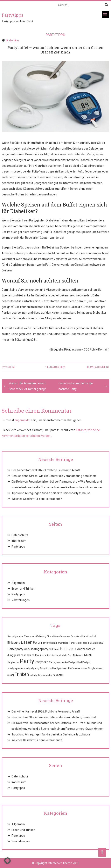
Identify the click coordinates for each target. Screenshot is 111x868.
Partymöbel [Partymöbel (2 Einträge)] (75, 662)
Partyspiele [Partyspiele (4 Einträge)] (15, 668)
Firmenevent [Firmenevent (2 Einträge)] (48, 643)
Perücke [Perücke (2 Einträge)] (73, 668)
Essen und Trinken (23, 589)
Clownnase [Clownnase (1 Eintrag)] (65, 636)
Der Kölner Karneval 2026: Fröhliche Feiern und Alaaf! (46, 470)
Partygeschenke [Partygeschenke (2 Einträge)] (58, 662)
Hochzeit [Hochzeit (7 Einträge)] (67, 649)
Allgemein (18, 583)
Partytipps (55, 35)
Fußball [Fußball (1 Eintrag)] (84, 643)
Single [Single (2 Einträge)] (92, 668)
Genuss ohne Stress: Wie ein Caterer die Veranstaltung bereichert (54, 476)
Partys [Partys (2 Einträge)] (86, 662)
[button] (7, 861)
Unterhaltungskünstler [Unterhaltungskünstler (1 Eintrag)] (41, 675)
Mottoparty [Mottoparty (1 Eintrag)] (78, 655)
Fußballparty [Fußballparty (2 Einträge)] (96, 643)
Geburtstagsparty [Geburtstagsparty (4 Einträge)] (36, 649)
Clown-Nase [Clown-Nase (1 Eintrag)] (53, 636)
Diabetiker (13, 40)
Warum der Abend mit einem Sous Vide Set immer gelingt (28, 386)
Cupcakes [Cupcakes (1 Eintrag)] (76, 636)
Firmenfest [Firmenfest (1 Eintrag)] (74, 643)
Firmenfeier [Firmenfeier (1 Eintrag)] (62, 643)
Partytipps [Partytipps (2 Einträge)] (46, 668)
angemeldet (23, 420)
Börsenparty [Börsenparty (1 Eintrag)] (30, 636)
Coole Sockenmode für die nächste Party (76, 386)
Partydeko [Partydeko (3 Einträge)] (42, 662)
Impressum (19, 541)
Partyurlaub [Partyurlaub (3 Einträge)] (60, 668)
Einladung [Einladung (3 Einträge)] (14, 643)
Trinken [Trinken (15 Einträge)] (22, 674)
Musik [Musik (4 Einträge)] (88, 655)
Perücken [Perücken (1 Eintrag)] (83, 669)
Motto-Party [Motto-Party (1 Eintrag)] (67, 655)
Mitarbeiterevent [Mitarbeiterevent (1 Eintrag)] (53, 655)
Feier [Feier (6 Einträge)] (37, 642)
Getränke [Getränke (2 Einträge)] (54, 649)
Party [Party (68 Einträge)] (27, 661)
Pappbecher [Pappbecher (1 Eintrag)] (13, 662)
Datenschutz (20, 535)
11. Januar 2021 (55, 367)
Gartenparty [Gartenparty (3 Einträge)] (15, 649)
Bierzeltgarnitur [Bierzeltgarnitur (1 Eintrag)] (15, 636)
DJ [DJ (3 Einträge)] (94, 636)
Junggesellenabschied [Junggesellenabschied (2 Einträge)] (21, 655)
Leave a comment (98, 367)
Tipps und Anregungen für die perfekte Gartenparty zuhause (51, 493)
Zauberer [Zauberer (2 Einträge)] (58, 675)
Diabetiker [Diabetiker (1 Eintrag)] (87, 636)
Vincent (10, 367)
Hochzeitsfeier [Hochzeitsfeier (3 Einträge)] (85, 649)
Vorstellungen (21, 600)
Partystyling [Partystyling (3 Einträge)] (31, 668)
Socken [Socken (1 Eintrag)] (99, 669)
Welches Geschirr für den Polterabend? (37, 499)
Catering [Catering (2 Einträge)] (41, 636)
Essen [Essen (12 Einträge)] (27, 642)
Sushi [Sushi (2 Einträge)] (11, 675)
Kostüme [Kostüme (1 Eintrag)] (40, 655)
